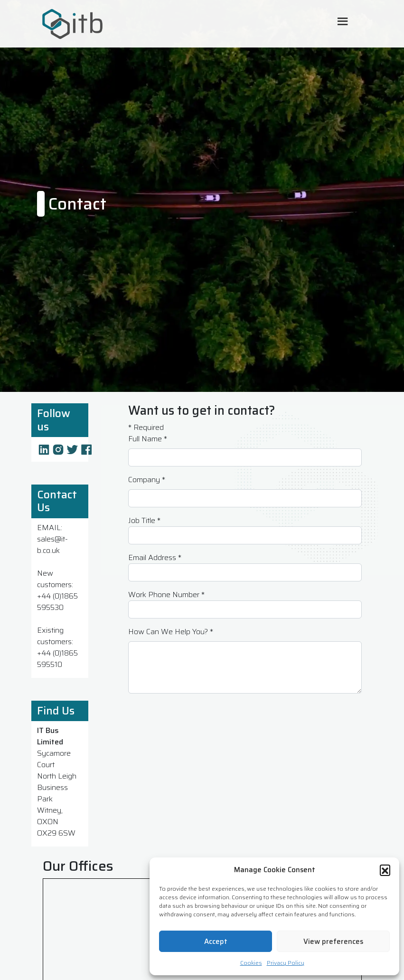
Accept (216, 942)
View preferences (333, 942)
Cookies (251, 963)
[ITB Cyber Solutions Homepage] (114, 24)
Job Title (144, 521)
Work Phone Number (166, 595)
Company (147, 480)
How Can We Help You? (171, 632)
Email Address (155, 558)
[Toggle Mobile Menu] (343, 22)
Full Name (148, 439)
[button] (385, 870)
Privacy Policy (286, 963)
